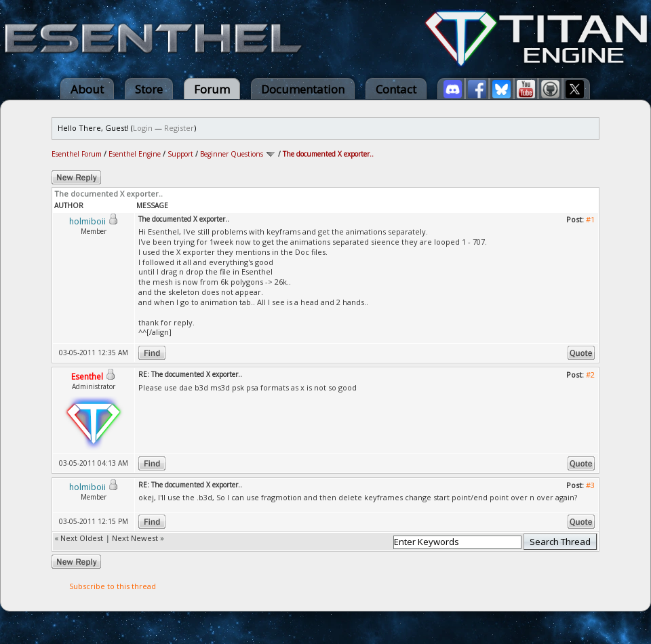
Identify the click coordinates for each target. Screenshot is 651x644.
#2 (590, 375)
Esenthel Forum (77, 154)
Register (179, 128)
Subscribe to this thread (113, 586)
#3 (590, 485)
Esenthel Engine (135, 154)
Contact (396, 89)
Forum (212, 89)
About (87, 89)
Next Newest (135, 538)
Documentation (303, 89)
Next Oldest (82, 538)
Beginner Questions (232, 154)
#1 (590, 219)
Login (143, 128)
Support (180, 154)
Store (149, 89)
